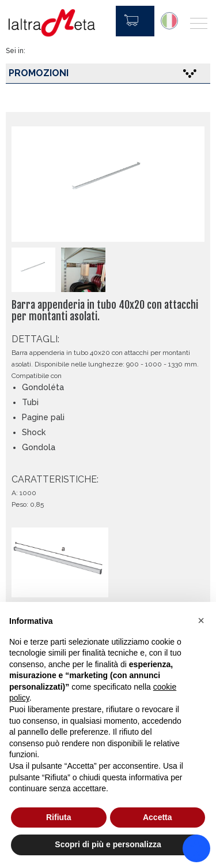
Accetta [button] (158, 817)
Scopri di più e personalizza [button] (108, 844)
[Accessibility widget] (196, 848)
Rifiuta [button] (59, 817)
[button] (201, 620)
